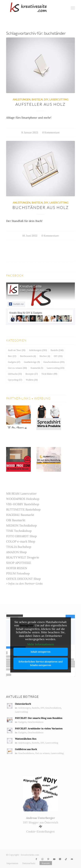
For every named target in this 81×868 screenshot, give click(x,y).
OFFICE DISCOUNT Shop (23, 579)
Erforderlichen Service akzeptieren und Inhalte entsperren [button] (41, 664)
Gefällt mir (16, 304)
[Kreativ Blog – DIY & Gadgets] (34, 8)
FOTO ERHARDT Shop (21, 536)
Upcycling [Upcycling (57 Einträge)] (15, 380)
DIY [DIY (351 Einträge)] (58, 356)
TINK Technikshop (19, 531)
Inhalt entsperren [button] (41, 652)
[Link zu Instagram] (42, 859)
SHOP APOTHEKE (19, 563)
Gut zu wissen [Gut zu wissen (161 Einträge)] (17, 368)
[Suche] (64, 8)
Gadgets (22, 722)
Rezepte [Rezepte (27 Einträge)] (32, 374)
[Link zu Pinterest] (48, 859)
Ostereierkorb (23, 704)
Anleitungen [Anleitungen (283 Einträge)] (38, 350)
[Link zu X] (60, 859)
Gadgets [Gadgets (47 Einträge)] (14, 362)
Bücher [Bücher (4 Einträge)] (45, 356)
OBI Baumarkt (16, 520)
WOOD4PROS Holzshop (23, 499)
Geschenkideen (53, 708)
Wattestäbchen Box (26, 739)
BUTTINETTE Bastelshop (23, 509)
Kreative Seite (31, 286)
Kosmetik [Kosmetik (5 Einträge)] (37, 368)
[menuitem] (64, 8)
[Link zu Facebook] (36, 859)
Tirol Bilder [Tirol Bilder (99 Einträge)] (49, 374)
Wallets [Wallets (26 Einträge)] (32, 380)
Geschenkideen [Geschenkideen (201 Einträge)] (54, 362)
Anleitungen (22, 100)
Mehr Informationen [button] (41, 644)
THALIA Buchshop (19, 547)
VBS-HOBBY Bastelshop (23, 504)
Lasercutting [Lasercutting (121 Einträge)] (56, 368)
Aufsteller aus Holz (40, 104)
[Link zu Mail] (72, 859)
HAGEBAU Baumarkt (20, 515)
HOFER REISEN (17, 568)
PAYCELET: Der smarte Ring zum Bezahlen (39, 718)
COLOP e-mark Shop (21, 541)
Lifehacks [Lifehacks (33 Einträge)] (15, 374)
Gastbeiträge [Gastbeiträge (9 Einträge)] (32, 362)
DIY (46, 100)
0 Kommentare (51, 132)
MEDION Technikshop (21, 525)
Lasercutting (59, 100)
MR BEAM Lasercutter (21, 493)
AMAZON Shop (16, 552)
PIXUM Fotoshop (18, 573)
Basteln (37, 100)
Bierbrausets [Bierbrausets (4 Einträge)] (28, 356)
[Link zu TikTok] (66, 859)
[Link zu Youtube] (54, 859)
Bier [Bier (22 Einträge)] (12, 356)
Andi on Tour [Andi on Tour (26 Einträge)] (17, 350)
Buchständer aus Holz (41, 207)
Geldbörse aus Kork (26, 749)
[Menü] (73, 8)
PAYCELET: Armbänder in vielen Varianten (39, 728)
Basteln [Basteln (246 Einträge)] (57, 350)
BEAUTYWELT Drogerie (23, 557)
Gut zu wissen (42, 753)
